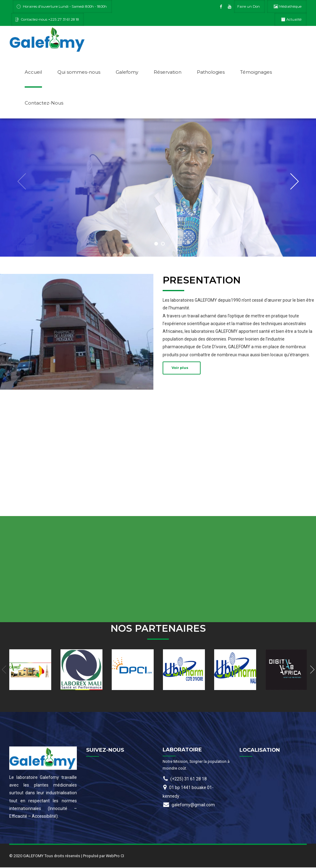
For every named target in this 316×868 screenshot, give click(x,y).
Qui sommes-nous (79, 72)
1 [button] (156, 244)
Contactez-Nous (44, 103)
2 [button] (163, 244)
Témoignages (256, 72)
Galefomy (127, 72)
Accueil (33, 72)
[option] (158, 188)
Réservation (168, 72)
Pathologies (211, 72)
